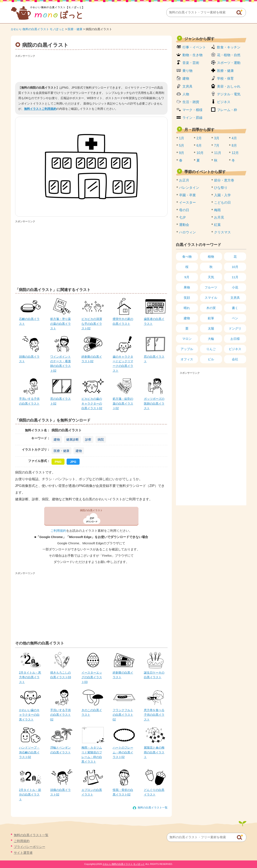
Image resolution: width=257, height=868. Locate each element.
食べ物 (187, 257)
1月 (182, 138)
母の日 (184, 210)
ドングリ (235, 328)
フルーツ (211, 287)
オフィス (187, 359)
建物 (57, 439)
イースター (187, 202)
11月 (218, 153)
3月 (217, 138)
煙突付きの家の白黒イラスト (123, 321)
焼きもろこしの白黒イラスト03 (61, 675)
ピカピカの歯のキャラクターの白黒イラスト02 (92, 403)
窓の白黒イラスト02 (61, 401)
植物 (211, 257)
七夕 (182, 217)
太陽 (211, 328)
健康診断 (72, 439)
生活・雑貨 (191, 102)
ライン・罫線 (192, 118)
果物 (187, 287)
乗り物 (187, 71)
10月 (200, 153)
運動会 (184, 225)
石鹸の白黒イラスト (29, 321)
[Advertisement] (91, 68)
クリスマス (222, 232)
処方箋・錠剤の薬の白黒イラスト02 (123, 403)
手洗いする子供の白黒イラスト (29, 401)
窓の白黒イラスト (154, 359)
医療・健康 (75, 29)
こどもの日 (222, 202)
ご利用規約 (58, 531)
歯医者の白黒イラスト (154, 321)
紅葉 (217, 225)
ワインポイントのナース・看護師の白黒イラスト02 (61, 364)
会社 (235, 359)
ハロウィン (187, 232)
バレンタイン (189, 188)
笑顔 (187, 298)
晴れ (187, 308)
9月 (182, 153)
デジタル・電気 (229, 94)
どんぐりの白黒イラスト (154, 792)
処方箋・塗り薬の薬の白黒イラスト (61, 324)
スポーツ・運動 (229, 63)
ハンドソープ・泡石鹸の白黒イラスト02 (29, 752)
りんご (211, 349)
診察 (88, 439)
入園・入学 (222, 195)
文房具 (187, 86)
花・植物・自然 (229, 55)
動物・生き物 (192, 55)
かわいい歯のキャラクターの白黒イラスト (29, 715)
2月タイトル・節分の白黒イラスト (30, 795)
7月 (217, 146)
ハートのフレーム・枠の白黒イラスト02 (123, 752)
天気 (211, 277)
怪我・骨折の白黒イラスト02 (123, 792)
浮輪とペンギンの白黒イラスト (61, 750)
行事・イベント (194, 47)
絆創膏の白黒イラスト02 (92, 359)
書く (235, 308)
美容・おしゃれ (229, 86)
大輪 (211, 339)
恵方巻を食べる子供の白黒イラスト (154, 715)
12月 (235, 153)
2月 (199, 138)
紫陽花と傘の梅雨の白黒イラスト (154, 752)
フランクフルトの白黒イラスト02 (123, 715)
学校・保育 (225, 78)
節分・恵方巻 (224, 180)
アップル (187, 349)
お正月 (184, 180)
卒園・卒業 (187, 195)
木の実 (211, 308)
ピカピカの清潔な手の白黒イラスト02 (92, 324)
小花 (235, 287)
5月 (182, 146)
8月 (234, 146)
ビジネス (224, 102)
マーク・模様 (192, 110)
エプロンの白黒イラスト (92, 792)
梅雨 (217, 210)
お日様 (235, 339)
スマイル (211, 298)
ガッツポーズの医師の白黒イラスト (154, 403)
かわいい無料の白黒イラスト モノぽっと (38, 29)
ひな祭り (221, 188)
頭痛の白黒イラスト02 (61, 792)
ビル (211, 359)
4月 (234, 138)
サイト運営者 (23, 853)
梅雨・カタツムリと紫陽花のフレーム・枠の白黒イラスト (92, 755)
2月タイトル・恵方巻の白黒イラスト (30, 677)
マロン (187, 339)
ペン (235, 318)
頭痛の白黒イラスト (29, 359)
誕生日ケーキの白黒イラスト (154, 675)
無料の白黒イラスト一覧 (153, 808)
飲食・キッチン (229, 47)
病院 (101, 439)
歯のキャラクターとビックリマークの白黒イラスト (123, 364)
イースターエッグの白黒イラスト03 (92, 677)
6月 (199, 146)
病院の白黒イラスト (91, 510)
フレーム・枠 (227, 110)
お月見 (219, 217)
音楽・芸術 (191, 63)
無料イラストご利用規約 (40, 109)
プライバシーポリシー (30, 847)
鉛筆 (211, 318)
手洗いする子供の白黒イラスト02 (61, 715)
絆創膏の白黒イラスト (123, 675)
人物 (186, 94)
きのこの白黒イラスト (92, 712)
